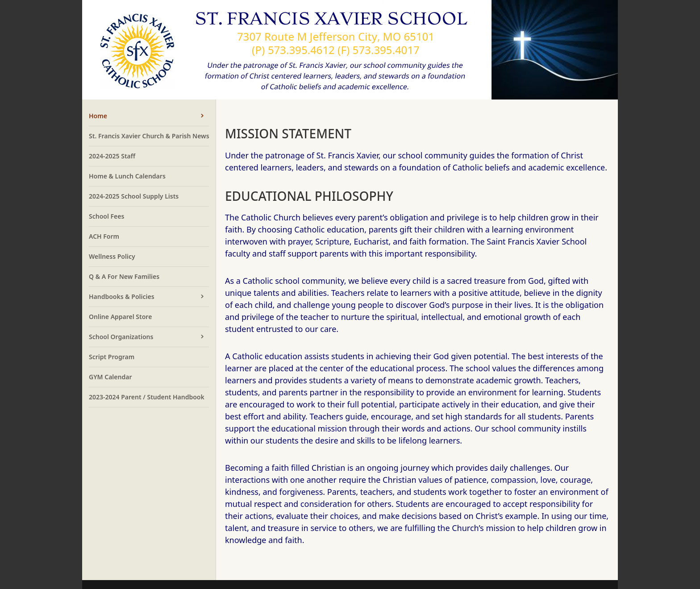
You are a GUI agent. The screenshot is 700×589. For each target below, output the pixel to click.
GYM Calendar (110, 377)
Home (98, 116)
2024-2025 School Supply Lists (134, 196)
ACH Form (104, 236)
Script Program (112, 357)
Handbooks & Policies (122, 297)
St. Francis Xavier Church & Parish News (149, 136)
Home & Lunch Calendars (127, 176)
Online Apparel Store (120, 317)
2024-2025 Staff (112, 156)
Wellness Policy (112, 256)
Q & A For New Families (124, 276)
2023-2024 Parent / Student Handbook (147, 397)
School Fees (106, 216)
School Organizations (121, 337)
